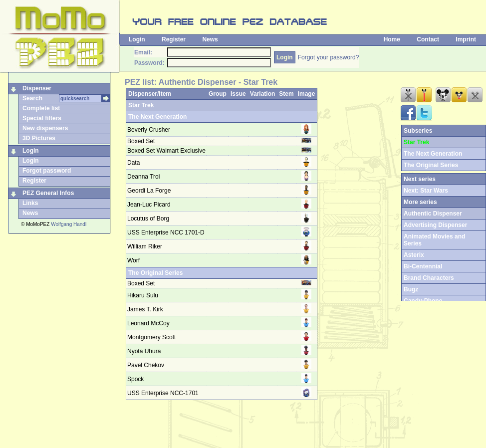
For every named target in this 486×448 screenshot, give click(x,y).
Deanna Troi (143, 177)
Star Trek (141, 105)
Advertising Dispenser (435, 225)
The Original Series (155, 273)
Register (174, 39)
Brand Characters (429, 278)
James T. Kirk (145, 309)
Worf (133, 260)
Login (137, 39)
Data (133, 163)
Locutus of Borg (148, 219)
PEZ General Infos (48, 193)
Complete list (41, 108)
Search (32, 98)
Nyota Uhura (144, 351)
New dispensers (45, 128)
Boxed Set (141, 141)
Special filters (42, 118)
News (210, 39)
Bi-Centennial (423, 266)
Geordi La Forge (149, 191)
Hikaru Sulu (143, 295)
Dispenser (37, 88)
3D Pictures (39, 138)
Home (392, 39)
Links (30, 203)
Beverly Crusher (149, 130)
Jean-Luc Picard (149, 205)
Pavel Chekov (146, 365)
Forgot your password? (329, 57)
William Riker (145, 246)
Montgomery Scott (151, 337)
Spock (135, 379)
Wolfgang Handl (69, 224)
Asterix (414, 255)
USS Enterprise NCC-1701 (163, 393)
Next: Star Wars (426, 191)
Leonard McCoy (148, 323)
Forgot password (47, 171)
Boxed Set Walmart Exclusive (166, 151)
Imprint (466, 39)
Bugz (411, 289)
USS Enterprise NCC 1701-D (166, 232)
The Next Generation (157, 117)
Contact (428, 39)
